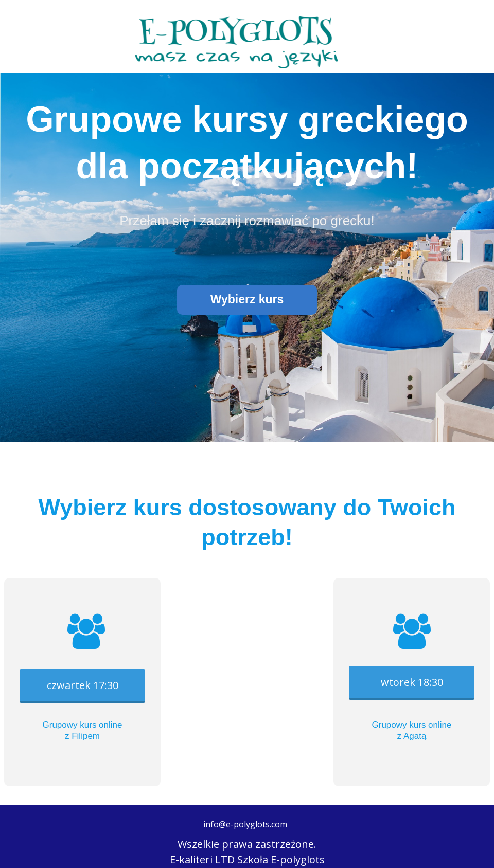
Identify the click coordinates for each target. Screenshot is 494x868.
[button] (247, 300)
